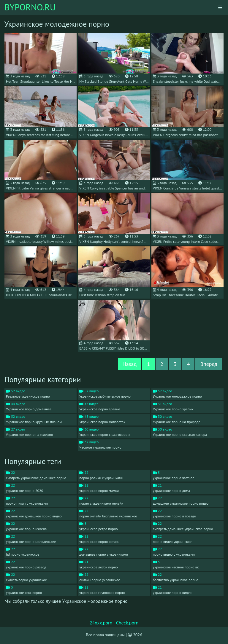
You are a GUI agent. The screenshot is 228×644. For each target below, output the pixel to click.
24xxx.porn (101, 623)
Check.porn (127, 623)
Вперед (209, 364)
